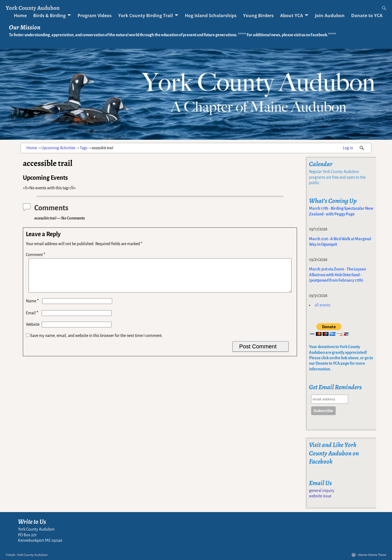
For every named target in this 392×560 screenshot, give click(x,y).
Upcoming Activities (58, 148)
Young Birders (258, 16)
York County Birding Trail (146, 16)
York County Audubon (33, 8)
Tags (84, 148)
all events (323, 305)
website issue (320, 496)
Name (33, 308)
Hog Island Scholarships (211, 16)
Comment (36, 255)
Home (20, 16)
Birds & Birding (49, 16)
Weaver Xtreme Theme (372, 555)
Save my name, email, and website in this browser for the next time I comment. (97, 342)
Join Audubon (330, 16)
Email (33, 319)
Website (33, 331)
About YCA (292, 16)
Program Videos (95, 16)
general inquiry (322, 491)
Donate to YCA (367, 16)
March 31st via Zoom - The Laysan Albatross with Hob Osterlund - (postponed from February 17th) (337, 275)
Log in (348, 148)
